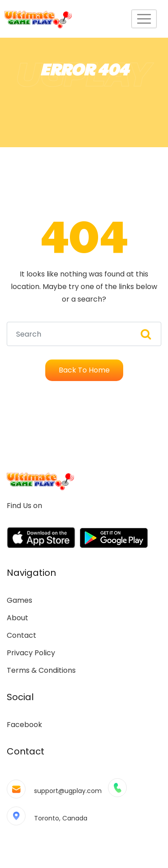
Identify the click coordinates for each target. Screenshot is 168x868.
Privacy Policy (31, 653)
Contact (22, 635)
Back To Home (84, 370)
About (17, 618)
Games (19, 600)
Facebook (24, 725)
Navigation (31, 573)
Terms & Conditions (41, 670)
